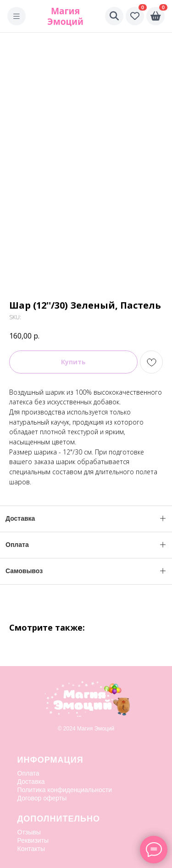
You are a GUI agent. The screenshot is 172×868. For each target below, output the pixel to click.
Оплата (28, 773)
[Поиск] (114, 16)
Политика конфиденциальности (65, 790)
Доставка (31, 782)
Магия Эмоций (65, 16)
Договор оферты (42, 798)
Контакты (31, 849)
